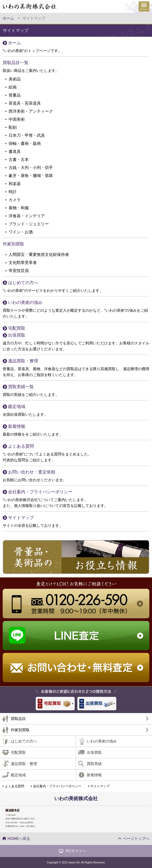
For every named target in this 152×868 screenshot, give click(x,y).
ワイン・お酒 (21, 232)
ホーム (15, 43)
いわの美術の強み (25, 302)
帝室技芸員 (19, 271)
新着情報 (17, 426)
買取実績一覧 (21, 387)
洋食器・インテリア (27, 216)
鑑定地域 (17, 407)
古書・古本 (19, 159)
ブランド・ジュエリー (29, 224)
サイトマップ (21, 518)
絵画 (13, 87)
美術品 (15, 79)
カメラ (15, 200)
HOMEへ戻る (19, 838)
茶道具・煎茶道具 (25, 103)
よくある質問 (21, 446)
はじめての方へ (23, 283)
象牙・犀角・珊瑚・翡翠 (31, 176)
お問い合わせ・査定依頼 (32, 472)
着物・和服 (19, 208)
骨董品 (15, 95)
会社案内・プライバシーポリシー (40, 492)
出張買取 (17, 335)
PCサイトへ (76, 851)
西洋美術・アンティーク (31, 111)
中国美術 (17, 119)
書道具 (15, 151)
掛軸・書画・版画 (25, 143)
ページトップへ (136, 838)
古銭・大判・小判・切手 (31, 168)
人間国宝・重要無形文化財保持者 (39, 254)
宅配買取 (17, 328)
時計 (13, 192)
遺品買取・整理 (23, 361)
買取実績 (94, 764)
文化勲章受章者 (23, 262)
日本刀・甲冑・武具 (27, 135)
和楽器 (15, 184)
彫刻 (13, 127)
